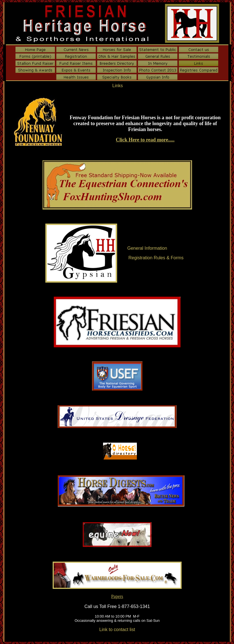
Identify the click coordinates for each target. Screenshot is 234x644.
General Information (147, 248)
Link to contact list (117, 630)
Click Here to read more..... (145, 140)
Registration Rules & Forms (156, 258)
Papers (117, 596)
